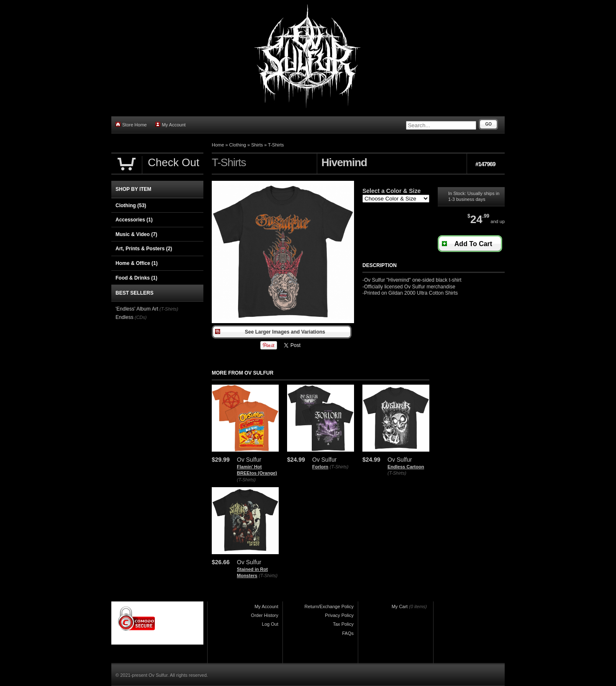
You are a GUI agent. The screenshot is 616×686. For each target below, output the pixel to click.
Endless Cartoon (406, 467)
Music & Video (136, 234)
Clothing (238, 145)
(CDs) (141, 317)
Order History (265, 615)
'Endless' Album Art (137, 309)
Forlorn (320, 467)
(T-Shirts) (246, 480)
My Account (171, 125)
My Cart (400, 606)
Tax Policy (343, 624)
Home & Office (137, 263)
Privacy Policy (339, 615)
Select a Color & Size (391, 191)
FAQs (348, 633)
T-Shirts (276, 145)
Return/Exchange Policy (329, 606)
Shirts (257, 145)
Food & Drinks (136, 278)
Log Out (270, 624)
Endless (124, 317)
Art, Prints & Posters (144, 249)
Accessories (134, 220)
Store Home (131, 125)
